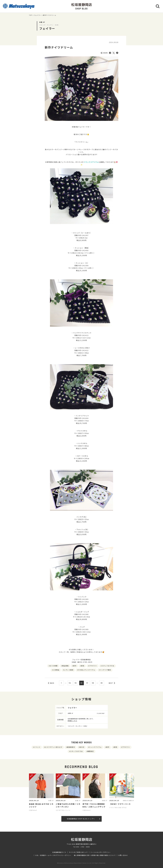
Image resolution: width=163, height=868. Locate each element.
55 (76, 683)
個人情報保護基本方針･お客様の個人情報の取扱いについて (95, 855)
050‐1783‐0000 (83, 847)
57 (87, 683)
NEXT (112, 683)
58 (93, 683)
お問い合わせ (123, 855)
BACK (51, 683)
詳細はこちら (72, 721)
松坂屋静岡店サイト (59, 852)
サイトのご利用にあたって (78, 852)
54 (70, 683)
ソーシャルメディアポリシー (101, 852)
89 (102, 683)
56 (81, 683)
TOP (31, 15)
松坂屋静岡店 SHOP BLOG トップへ (83, 819)
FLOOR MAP (101, 713)
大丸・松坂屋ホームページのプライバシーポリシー (53, 855)
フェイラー (38, 15)
